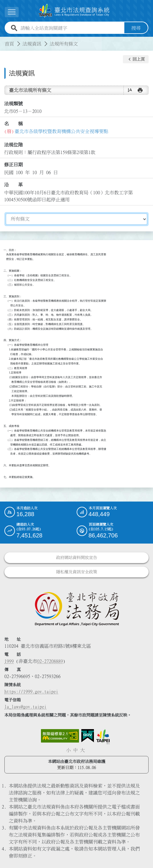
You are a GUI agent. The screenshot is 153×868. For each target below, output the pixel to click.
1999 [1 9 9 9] (9, 661)
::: (4, 40)
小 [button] (68, 750)
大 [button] (82, 750)
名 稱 (13, 124)
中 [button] (75, 750)
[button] (136, 59)
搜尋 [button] (136, 28)
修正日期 (13, 165)
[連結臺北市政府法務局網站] (76, 609)
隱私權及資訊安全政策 (77, 572)
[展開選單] (12, 12)
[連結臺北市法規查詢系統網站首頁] (74, 11)
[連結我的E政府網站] (88, 736)
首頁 (9, 44)
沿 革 (13, 185)
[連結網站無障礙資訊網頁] (60, 736)
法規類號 (13, 104)
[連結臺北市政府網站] (103, 737)
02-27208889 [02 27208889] (50, 661)
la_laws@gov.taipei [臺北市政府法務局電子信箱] (25, 707)
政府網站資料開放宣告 (77, 558)
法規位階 (13, 145)
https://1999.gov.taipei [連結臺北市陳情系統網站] (31, 691)
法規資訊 (32, 44)
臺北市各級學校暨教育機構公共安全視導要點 (61, 131)
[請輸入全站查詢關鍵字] (71, 28)
